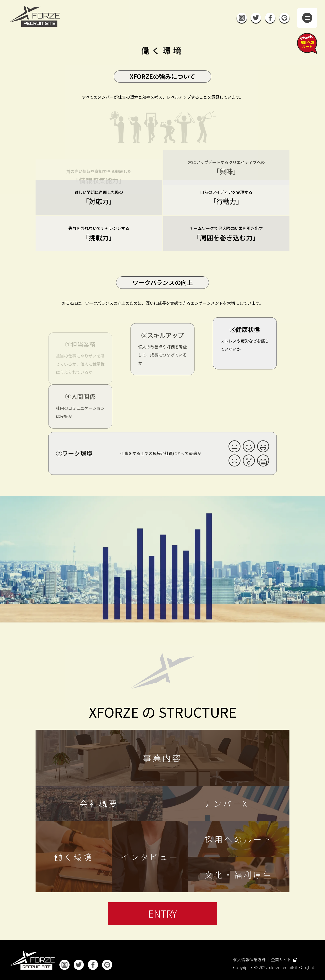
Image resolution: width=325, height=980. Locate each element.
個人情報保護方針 (249, 959)
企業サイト (284, 960)
